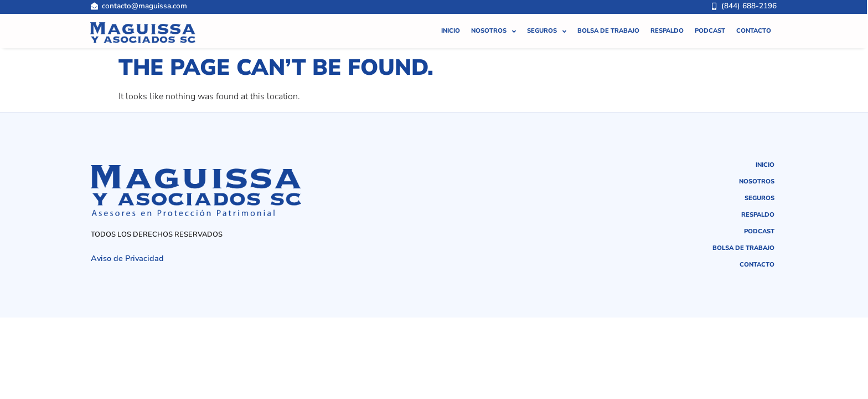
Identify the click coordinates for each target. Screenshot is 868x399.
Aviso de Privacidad (127, 258)
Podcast (710, 24)
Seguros (547, 25)
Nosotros (494, 25)
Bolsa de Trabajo (608, 24)
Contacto (754, 24)
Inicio (451, 24)
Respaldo (667, 24)
